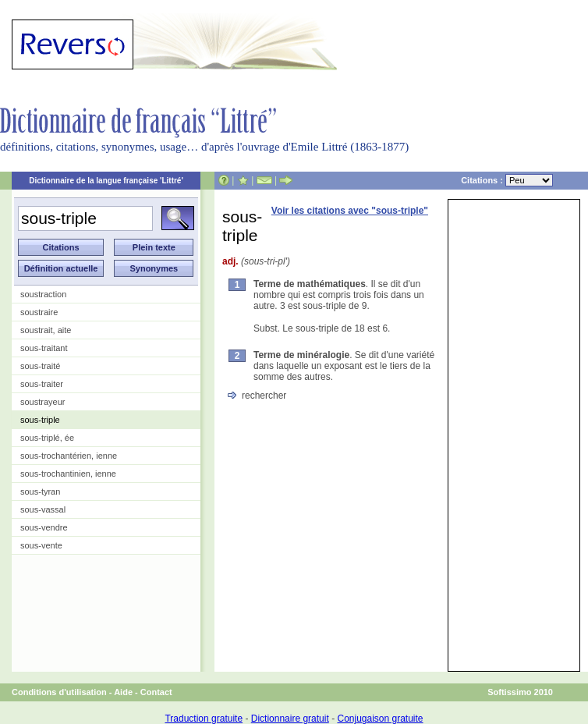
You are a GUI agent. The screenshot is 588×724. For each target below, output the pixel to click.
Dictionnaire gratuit (290, 719)
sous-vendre (44, 527)
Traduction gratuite (204, 719)
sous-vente (41, 545)
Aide (123, 692)
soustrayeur (43, 402)
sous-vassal (43, 509)
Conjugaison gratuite (380, 719)
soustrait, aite (46, 330)
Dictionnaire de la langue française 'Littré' (106, 181)
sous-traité (40, 366)
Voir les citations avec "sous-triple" (350, 211)
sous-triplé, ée (47, 438)
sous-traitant (44, 348)
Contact (156, 692)
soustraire (39, 312)
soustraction (43, 294)
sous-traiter (42, 384)
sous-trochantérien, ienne (69, 456)
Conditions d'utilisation (59, 692)
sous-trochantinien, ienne (68, 474)
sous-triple (40, 420)
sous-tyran (40, 492)
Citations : (507, 180)
